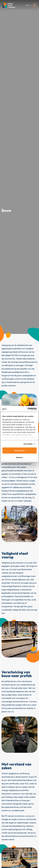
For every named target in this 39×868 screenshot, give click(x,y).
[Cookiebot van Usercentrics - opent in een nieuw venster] (28, 409)
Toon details (28, 444)
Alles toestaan (20, 450)
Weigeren (19, 457)
